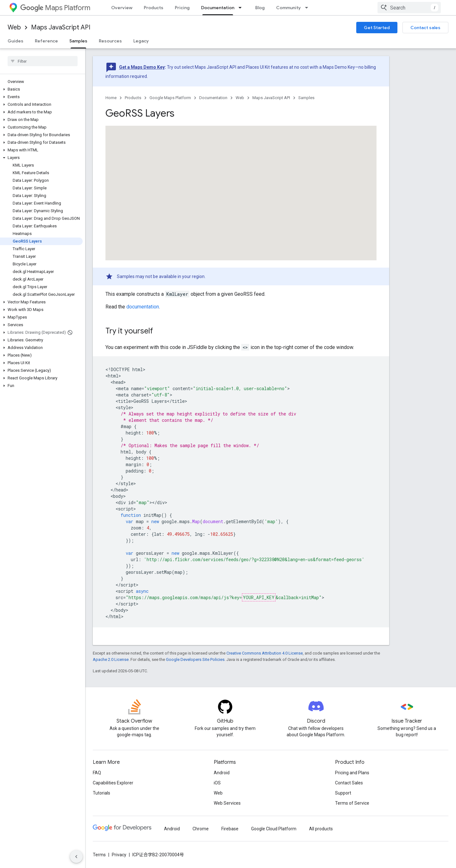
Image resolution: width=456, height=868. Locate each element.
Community (288, 8)
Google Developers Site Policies (195, 659)
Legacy (141, 41)
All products (321, 829)
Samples (306, 98)
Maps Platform (55, 8)
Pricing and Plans (352, 773)
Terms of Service (352, 803)
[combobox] (409, 8)
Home (111, 98)
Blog (260, 8)
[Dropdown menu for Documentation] (242, 8)
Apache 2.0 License (111, 659)
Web (14, 27)
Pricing (182, 8)
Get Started (377, 28)
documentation (143, 307)
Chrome (201, 829)
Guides (16, 41)
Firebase (230, 829)
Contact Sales (349, 783)
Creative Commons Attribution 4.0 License (265, 653)
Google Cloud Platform (274, 829)
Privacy (119, 855)
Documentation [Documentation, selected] (218, 8)
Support (343, 793)
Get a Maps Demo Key (142, 67)
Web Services (227, 803)
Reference (46, 41)
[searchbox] (43, 61)
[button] (41, 89)
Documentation (213, 98)
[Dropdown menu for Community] (308, 8)
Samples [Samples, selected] (78, 41)
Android (222, 773)
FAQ (97, 773)
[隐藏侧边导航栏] (76, 857)
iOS (217, 783)
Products (154, 8)
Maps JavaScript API (61, 27)
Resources (110, 41)
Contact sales (425, 28)
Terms (99, 855)
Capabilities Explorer (113, 783)
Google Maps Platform (170, 98)
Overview (122, 8)
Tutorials (101, 793)
